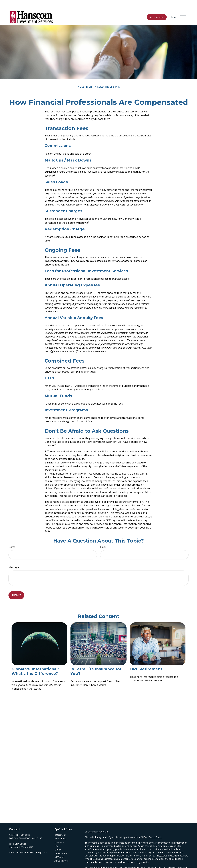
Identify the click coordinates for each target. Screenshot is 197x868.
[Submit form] (16, 586)
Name (12, 538)
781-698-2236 (23, 826)
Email (103, 538)
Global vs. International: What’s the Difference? (35, 662)
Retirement (60, 826)
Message (14, 558)
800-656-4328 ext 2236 (30, 829)
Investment (60, 829)
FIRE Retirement (146, 660)
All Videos (59, 848)
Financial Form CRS (99, 822)
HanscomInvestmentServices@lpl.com (28, 843)
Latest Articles (62, 844)
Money (58, 840)
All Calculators (61, 851)
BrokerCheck (155, 828)
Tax (56, 837)
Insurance (59, 833)
